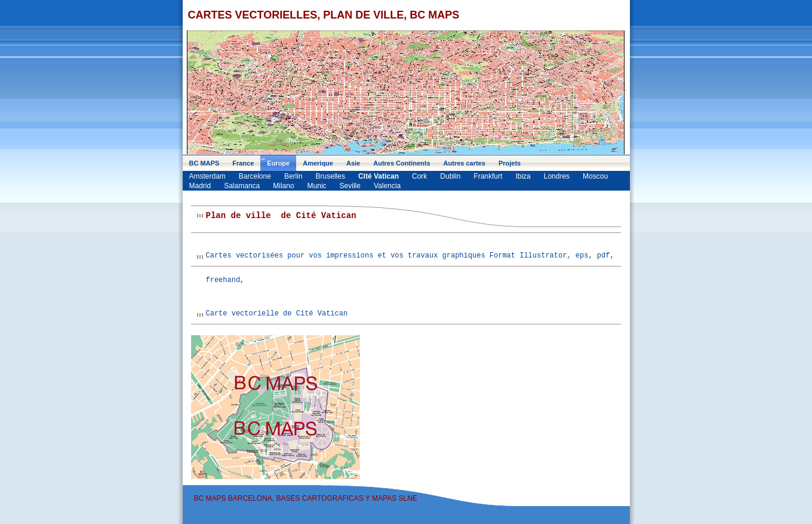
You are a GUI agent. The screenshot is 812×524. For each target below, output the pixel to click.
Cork (419, 176)
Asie (353, 163)
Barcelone (255, 176)
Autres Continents (402, 163)
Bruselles (330, 176)
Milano (283, 186)
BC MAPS (204, 163)
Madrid (200, 186)
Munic (317, 186)
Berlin (293, 176)
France (243, 163)
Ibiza (523, 176)
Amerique (318, 163)
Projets (510, 163)
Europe (278, 163)
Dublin (450, 176)
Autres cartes (465, 163)
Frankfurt (488, 176)
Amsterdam (207, 176)
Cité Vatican (379, 176)
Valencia (387, 186)
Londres (557, 176)
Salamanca (242, 186)
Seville (350, 186)
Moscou (595, 176)
